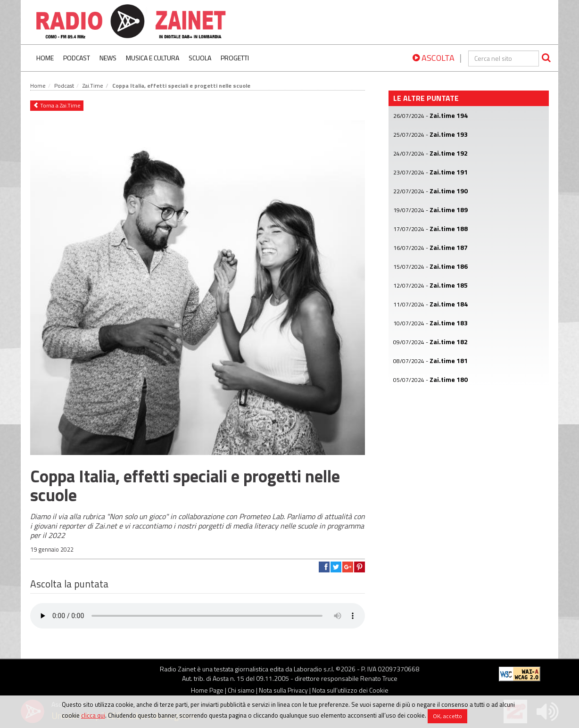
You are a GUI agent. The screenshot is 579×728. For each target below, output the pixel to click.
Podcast (77, 58)
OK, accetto (447, 716)
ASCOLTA (434, 58)
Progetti (235, 58)
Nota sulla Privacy (283, 690)
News (108, 58)
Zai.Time (93, 86)
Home (45, 58)
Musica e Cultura (153, 58)
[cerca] (504, 58)
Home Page (207, 690)
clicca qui (93, 715)
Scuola (200, 58)
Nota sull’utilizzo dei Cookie (350, 690)
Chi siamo (241, 690)
